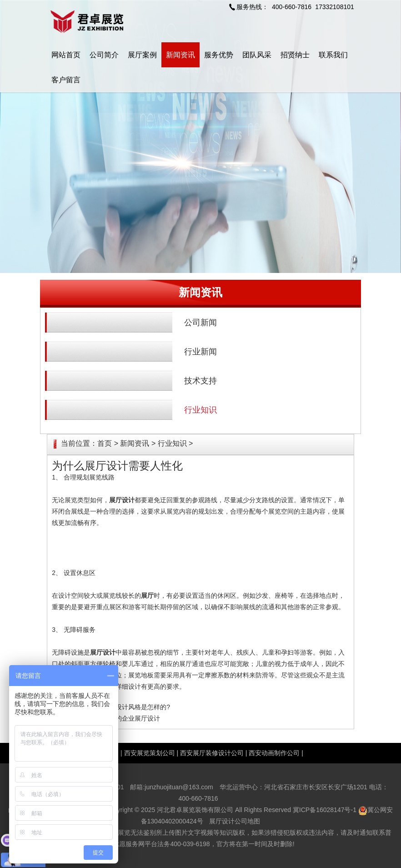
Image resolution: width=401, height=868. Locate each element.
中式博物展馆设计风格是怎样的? (124, 707)
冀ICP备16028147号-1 (325, 810)
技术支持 (200, 381)
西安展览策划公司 (150, 753)
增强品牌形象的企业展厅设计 (119, 718)
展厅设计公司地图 (235, 821)
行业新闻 (200, 352)
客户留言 (66, 80)
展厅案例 (142, 55)
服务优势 (219, 55)
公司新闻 (200, 323)
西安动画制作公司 (274, 753)
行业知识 (200, 410)
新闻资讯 (180, 55)
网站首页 (66, 55)
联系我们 (333, 55)
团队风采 (257, 55)
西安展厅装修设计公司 (212, 753)
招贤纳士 (295, 55)
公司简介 (104, 55)
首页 (105, 443)
